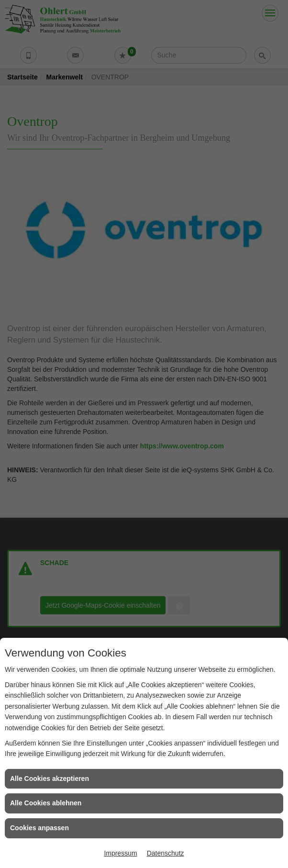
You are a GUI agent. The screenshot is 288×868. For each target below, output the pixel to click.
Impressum (120, 853)
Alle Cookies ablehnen (46, 803)
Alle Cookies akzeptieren (50, 779)
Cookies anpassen (39, 828)
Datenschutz (166, 853)
